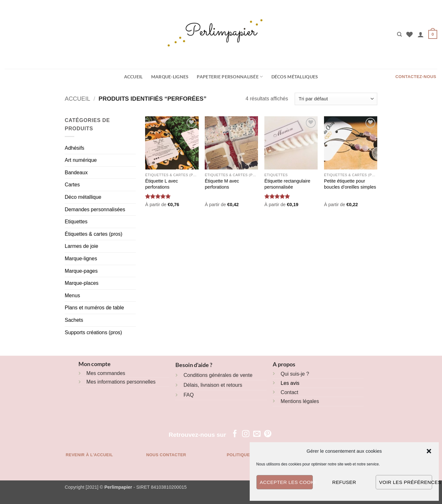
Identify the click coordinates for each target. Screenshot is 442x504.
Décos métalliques (295, 77)
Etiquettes (76, 222)
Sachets (74, 320)
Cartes (72, 185)
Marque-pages (81, 271)
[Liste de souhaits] (409, 34)
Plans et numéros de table (94, 308)
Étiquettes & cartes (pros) (94, 234)
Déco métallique (83, 197)
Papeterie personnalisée (230, 77)
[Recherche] (399, 34)
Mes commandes (106, 373)
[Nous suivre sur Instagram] (246, 434)
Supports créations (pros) (93, 332)
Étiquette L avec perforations (162, 184)
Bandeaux (76, 173)
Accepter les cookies (286, 482)
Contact (289, 392)
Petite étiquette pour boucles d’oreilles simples (350, 184)
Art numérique (81, 160)
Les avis (290, 383)
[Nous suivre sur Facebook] (235, 434)
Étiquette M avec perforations (222, 184)
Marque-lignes (170, 77)
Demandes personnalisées (95, 209)
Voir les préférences (406, 482)
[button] (429, 451)
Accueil (133, 77)
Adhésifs (74, 148)
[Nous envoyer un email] (257, 434)
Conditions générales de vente (218, 375)
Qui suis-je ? (295, 374)
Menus (72, 295)
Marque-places (82, 283)
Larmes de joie (81, 246)
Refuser (344, 482)
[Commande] (336, 99)
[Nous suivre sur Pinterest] (268, 434)
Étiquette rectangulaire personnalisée (287, 184)
